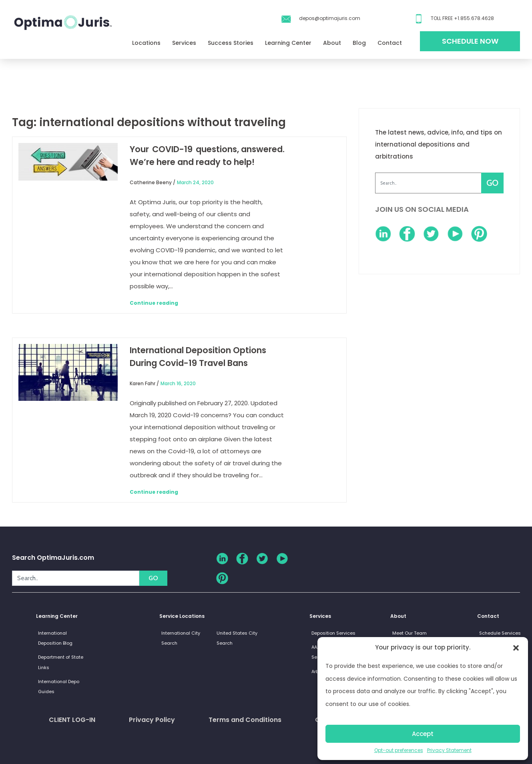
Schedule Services (500, 633)
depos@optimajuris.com (330, 18)
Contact (390, 43)
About (332, 43)
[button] (516, 647)
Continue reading (154, 303)
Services (184, 43)
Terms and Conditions (245, 720)
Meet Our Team (410, 633)
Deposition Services (333, 633)
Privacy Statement (449, 750)
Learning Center (288, 43)
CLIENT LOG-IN (72, 720)
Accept (423, 734)
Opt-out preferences (399, 750)
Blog (359, 43)
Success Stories (231, 43)
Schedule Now (470, 41)
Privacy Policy (152, 720)
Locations (146, 43)
